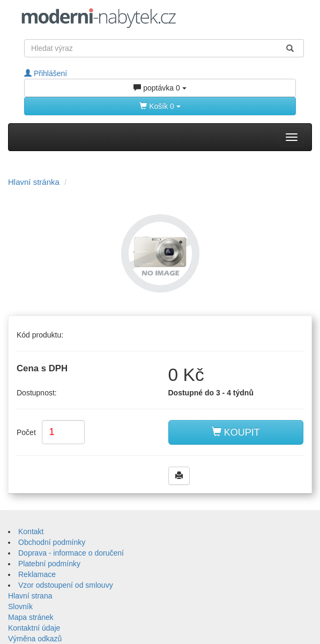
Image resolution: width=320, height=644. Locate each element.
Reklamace (37, 574)
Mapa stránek (31, 617)
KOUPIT (236, 432)
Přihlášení (46, 73)
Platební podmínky (49, 564)
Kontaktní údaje (34, 628)
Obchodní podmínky (52, 542)
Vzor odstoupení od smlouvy (66, 585)
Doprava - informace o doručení (71, 553)
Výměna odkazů (35, 639)
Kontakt (31, 531)
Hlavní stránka (34, 182)
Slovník (20, 606)
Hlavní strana (30, 596)
